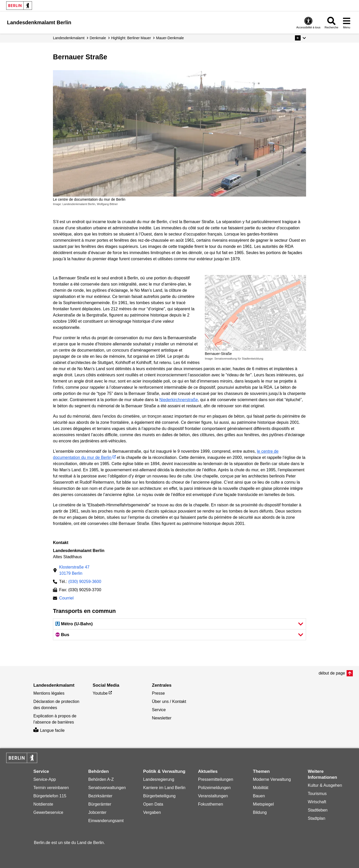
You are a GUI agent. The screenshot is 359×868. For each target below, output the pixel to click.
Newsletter (162, 718)
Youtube (100, 693)
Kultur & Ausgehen (325, 785)
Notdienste (43, 804)
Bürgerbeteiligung (159, 796)
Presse (158, 693)
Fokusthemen (211, 804)
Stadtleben (318, 810)
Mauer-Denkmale (170, 38)
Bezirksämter (100, 796)
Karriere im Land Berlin (164, 788)
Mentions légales (49, 693)
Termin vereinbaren (51, 788)
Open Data (153, 804)
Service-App (45, 779)
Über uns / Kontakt (169, 701)
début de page (332, 673)
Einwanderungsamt (106, 821)
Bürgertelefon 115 (50, 796)
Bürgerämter (100, 804)
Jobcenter (97, 812)
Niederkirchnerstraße (179, 400)
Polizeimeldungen (214, 788)
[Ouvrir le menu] (347, 23)
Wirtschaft (317, 802)
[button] (301, 38)
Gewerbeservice (48, 812)
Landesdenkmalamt (69, 38)
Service (159, 710)
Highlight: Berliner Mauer (131, 38)
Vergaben (152, 812)
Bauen (259, 796)
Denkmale (98, 38)
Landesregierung (159, 779)
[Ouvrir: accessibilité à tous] (308, 23)
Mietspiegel (263, 804)
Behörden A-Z (101, 779)
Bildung (260, 812)
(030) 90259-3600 (85, 582)
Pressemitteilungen (216, 779)
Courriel (66, 599)
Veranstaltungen (213, 796)
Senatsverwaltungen (107, 788)
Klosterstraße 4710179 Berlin (74, 570)
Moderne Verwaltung (272, 779)
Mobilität (261, 788)
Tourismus (317, 794)
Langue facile (49, 730)
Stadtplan (317, 818)
